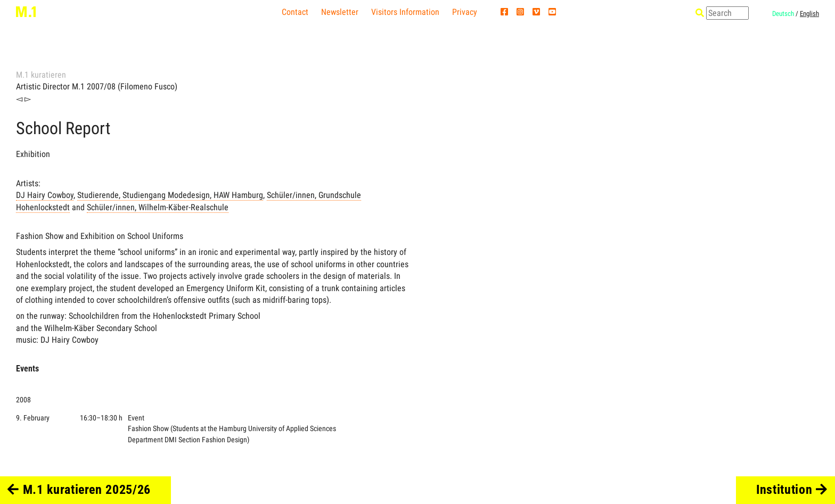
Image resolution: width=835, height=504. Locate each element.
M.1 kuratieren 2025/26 (79, 490)
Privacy (465, 12)
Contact (295, 12)
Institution (792, 490)
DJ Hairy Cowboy (45, 195)
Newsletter (340, 12)
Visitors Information (405, 12)
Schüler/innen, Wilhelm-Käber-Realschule (158, 207)
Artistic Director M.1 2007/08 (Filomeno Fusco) (97, 86)
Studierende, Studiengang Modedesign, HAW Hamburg (170, 195)
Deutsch (783, 14)
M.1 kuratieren (41, 75)
